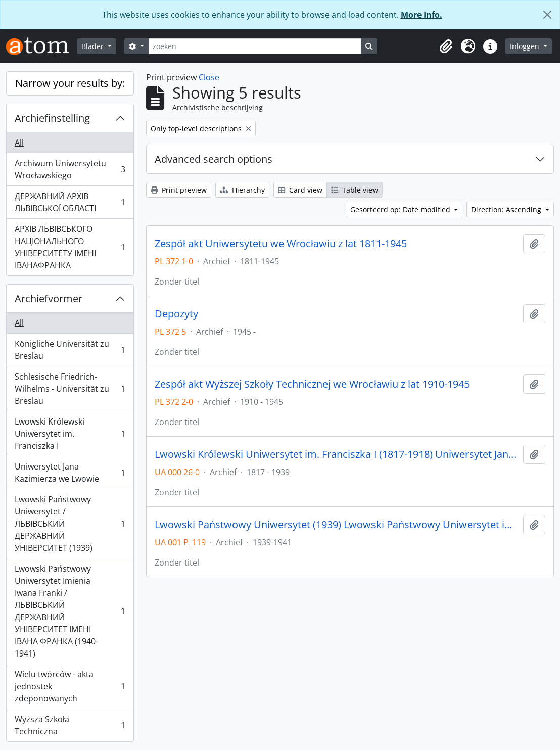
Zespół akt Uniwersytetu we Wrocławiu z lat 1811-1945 (281, 244)
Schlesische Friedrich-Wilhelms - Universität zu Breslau (70, 389)
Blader (94, 46)
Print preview (179, 190)
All (19, 143)
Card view (300, 190)
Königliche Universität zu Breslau (70, 350)
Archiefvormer (49, 298)
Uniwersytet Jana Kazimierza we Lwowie (70, 473)
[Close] (547, 15)
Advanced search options (214, 159)
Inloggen (526, 46)
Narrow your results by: (70, 83)
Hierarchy (242, 190)
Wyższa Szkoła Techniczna (70, 725)
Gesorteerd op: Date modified (401, 209)
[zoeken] (255, 46)
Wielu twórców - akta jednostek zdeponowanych (70, 686)
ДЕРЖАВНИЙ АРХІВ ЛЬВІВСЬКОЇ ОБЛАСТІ (70, 202)
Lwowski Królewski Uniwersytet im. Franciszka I (70, 434)
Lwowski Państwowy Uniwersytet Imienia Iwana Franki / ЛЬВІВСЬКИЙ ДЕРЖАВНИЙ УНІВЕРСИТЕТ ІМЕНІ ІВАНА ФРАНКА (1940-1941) (70, 611)
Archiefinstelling (52, 118)
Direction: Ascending (507, 209)
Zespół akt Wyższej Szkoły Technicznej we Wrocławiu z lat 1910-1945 (312, 384)
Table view (355, 190)
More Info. (422, 15)
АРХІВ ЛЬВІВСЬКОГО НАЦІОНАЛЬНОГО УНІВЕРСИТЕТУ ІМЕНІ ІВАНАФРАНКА (70, 247)
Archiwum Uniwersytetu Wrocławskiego (70, 169)
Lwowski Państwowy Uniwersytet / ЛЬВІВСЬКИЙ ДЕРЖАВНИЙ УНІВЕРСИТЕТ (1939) (70, 524)
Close (209, 77)
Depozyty (176, 314)
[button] (446, 46)
